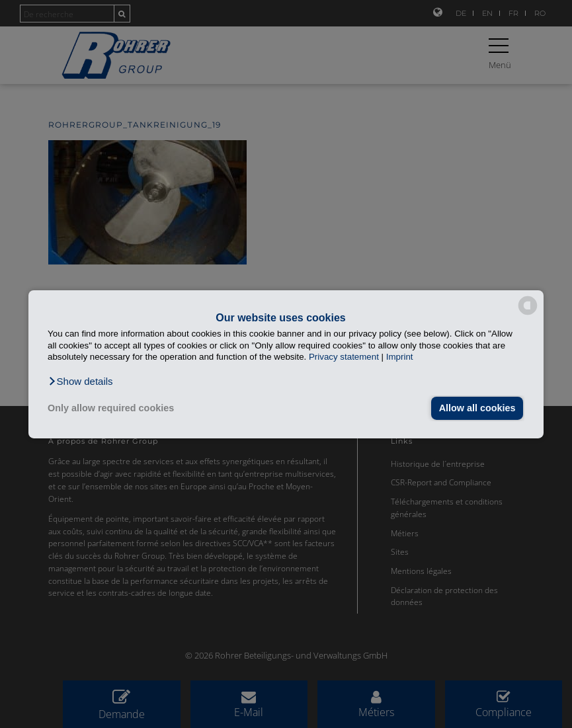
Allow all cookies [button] (477, 408)
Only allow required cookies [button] (111, 408)
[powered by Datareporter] (528, 314)
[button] (80, 381)
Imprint (400, 357)
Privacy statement (344, 357)
